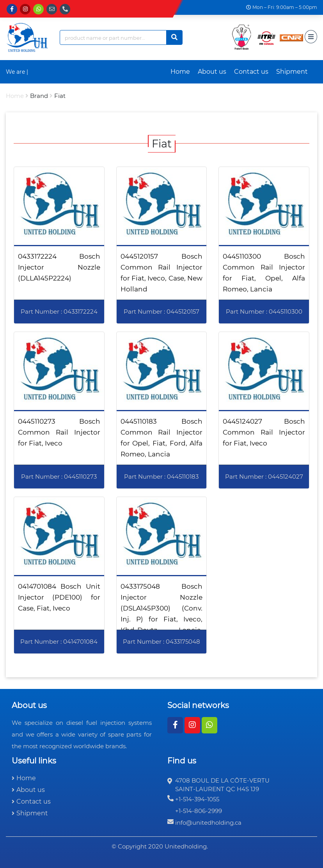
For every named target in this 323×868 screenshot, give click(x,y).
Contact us (251, 72)
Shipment (292, 72)
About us (212, 72)
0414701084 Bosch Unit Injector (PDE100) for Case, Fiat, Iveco (59, 597)
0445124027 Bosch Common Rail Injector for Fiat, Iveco (264, 432)
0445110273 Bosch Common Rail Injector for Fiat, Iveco (59, 432)
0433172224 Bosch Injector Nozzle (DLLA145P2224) (59, 267)
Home (180, 72)
